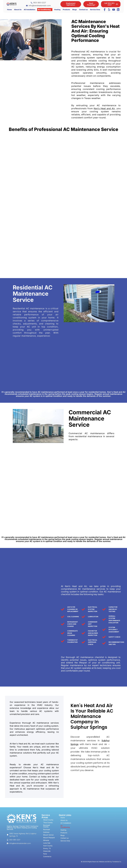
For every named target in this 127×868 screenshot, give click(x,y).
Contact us (83, 10)
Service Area (95, 10)
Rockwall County (47, 826)
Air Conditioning (44, 10)
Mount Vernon (48, 835)
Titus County (48, 822)
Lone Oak (47, 843)
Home (9, 10)
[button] (45, 10)
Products (66, 10)
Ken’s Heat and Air (104, 108)
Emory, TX (47, 848)
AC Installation (30, 10)
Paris (45, 854)
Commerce (47, 856)
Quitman (46, 832)
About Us (18, 10)
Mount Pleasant (49, 838)
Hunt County (48, 846)
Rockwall (47, 829)
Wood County (48, 820)
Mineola (46, 840)
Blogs (75, 10)
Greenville (47, 851)
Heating (57, 10)
